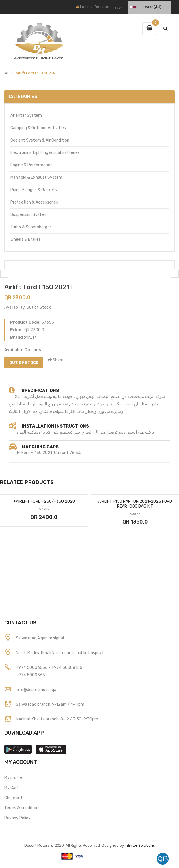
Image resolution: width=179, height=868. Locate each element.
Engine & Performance (31, 165)
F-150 (36, 453)
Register (102, 7)
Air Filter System (26, 115)
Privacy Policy (17, 818)
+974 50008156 (67, 668)
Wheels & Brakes (26, 239)
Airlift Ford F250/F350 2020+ (44, 501)
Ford (26, 453)
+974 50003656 (32, 668)
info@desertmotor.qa (36, 690)
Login (85, 7)
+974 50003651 (31, 675)
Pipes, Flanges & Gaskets (34, 190)
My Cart (12, 788)
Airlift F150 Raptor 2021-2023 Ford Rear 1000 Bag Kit (135, 504)
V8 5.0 (75, 453)
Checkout (13, 798)
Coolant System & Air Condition (40, 140)
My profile (13, 778)
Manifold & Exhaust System (36, 177)
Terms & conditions (22, 808)
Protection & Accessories (34, 202)
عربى (119, 7)
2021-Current (55, 453)
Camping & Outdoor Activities (38, 128)
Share (56, 360)
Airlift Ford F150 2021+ (35, 73)
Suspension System (29, 215)
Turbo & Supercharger (31, 227)
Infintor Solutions (140, 845)
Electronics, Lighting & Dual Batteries (45, 153)
